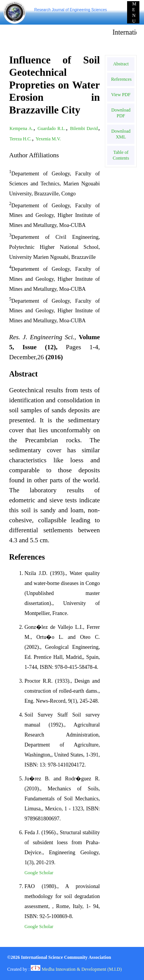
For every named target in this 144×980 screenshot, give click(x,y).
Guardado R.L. (52, 128)
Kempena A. (21, 128)
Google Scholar (39, 873)
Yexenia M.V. (48, 139)
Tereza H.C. (21, 139)
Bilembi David (84, 128)
